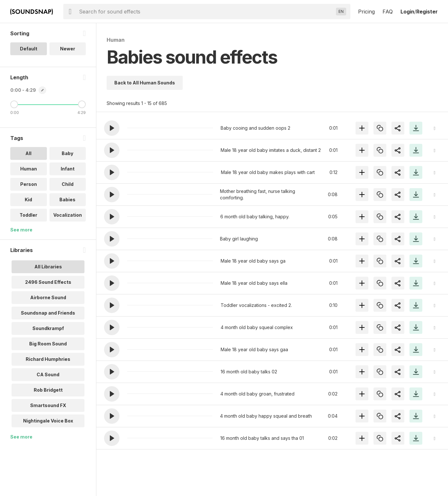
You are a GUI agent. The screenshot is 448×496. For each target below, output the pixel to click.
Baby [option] (67, 153)
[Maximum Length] (82, 104)
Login (407, 12)
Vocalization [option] (68, 215)
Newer (68, 49)
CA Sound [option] (48, 374)
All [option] (28, 153)
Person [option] (29, 184)
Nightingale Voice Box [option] (48, 421)
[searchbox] (206, 12)
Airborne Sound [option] (48, 297)
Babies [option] (67, 200)
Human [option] (29, 169)
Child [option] (68, 184)
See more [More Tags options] (21, 230)
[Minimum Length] (14, 104)
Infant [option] (68, 169)
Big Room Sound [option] (48, 344)
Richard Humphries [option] (48, 359)
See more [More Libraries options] (21, 437)
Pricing (366, 12)
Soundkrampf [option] (48, 328)
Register (427, 12)
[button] (112, 128)
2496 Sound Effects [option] (48, 282)
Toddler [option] (28, 215)
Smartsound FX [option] (48, 405)
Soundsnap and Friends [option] (48, 313)
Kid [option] (28, 200)
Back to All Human (145, 83)
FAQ (388, 12)
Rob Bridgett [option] (48, 390)
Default (29, 49)
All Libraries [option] (48, 267)
